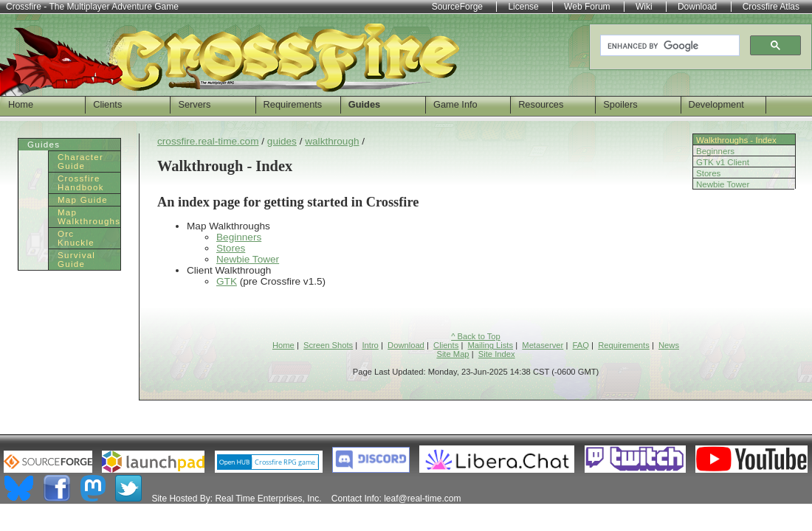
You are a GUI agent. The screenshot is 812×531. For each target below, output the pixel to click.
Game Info (455, 104)
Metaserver (543, 345)
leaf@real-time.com (422, 499)
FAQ (581, 345)
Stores (708, 173)
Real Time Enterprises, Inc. (268, 499)
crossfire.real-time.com (208, 141)
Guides (364, 104)
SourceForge (457, 7)
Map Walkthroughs (89, 217)
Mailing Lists (491, 345)
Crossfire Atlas (771, 7)
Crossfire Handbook (81, 183)
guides (282, 141)
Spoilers (620, 104)
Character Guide (80, 162)
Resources (541, 104)
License (523, 7)
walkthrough (332, 141)
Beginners (715, 151)
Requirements (293, 104)
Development (716, 104)
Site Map (453, 354)
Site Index (497, 354)
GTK (227, 281)
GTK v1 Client (723, 162)
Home (21, 104)
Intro (370, 345)
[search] (668, 46)
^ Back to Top (476, 336)
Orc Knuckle (76, 238)
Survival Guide (76, 260)
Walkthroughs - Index (736, 140)
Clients (107, 104)
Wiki (644, 7)
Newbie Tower (723, 184)
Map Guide (83, 200)
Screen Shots (328, 345)
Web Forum (587, 7)
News (669, 345)
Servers (194, 104)
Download (406, 345)
